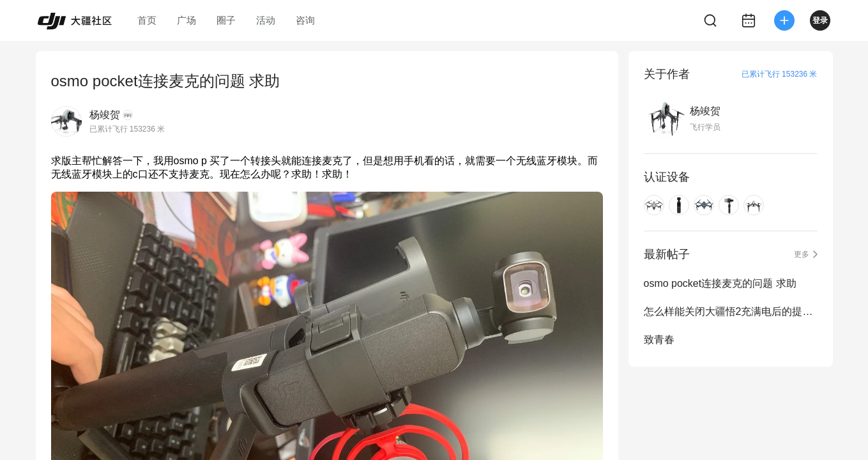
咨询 (305, 20)
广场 (187, 20)
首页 (147, 20)
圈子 (226, 20)
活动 (266, 20)
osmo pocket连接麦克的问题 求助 (720, 283)
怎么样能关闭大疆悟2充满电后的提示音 (731, 311)
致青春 (659, 340)
